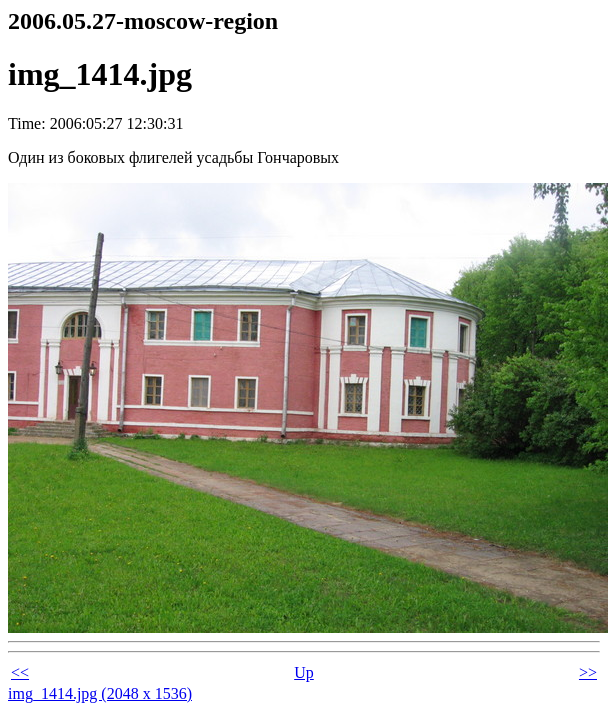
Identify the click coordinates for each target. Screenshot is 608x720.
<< (20, 672)
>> (588, 672)
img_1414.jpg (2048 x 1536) (100, 693)
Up (304, 672)
